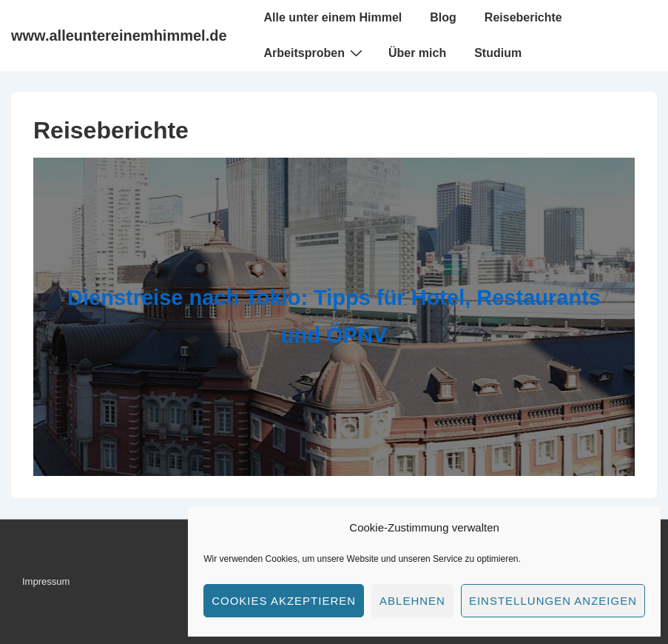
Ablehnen (412, 601)
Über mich (417, 53)
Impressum (46, 581)
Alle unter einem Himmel (333, 17)
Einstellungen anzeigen (553, 601)
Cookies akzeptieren (284, 601)
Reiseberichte (523, 17)
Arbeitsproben (315, 53)
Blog (443, 17)
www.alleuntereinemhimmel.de (119, 36)
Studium (498, 53)
